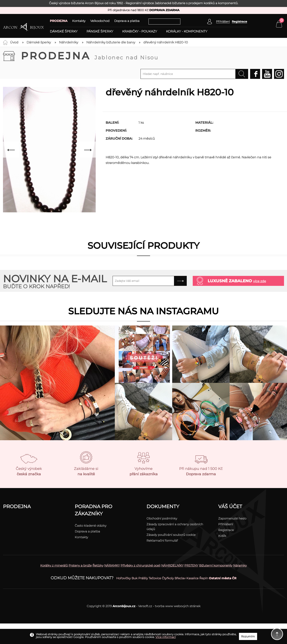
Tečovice (155, 578)
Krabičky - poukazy (140, 31)
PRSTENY (191, 565)
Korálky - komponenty (187, 31)
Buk (135, 578)
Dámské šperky (64, 31)
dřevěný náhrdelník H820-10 (166, 42)
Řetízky (98, 565)
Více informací (166, 637)
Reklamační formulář (162, 541)
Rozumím (248, 636)
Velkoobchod (100, 21)
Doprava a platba (127, 21)
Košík (222, 536)
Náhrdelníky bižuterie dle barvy (111, 42)
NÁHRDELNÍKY (172, 565)
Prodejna (90, 56)
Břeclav (180, 578)
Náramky (240, 565)
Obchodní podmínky (162, 518)
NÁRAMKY (112, 565)
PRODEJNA (59, 21)
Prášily (143, 578)
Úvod (14, 42)
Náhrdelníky (69, 42)
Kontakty (79, 21)
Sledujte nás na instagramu (143, 311)
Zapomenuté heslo (232, 518)
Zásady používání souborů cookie (171, 535)
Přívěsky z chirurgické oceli (141, 565)
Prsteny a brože (80, 565)
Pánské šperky (100, 31)
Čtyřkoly (168, 578)
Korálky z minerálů (54, 565)
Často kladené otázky (91, 526)
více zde (260, 281)
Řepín (204, 578)
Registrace (239, 22)
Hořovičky (123, 578)
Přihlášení (226, 524)
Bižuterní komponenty (216, 565)
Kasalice (192, 578)
